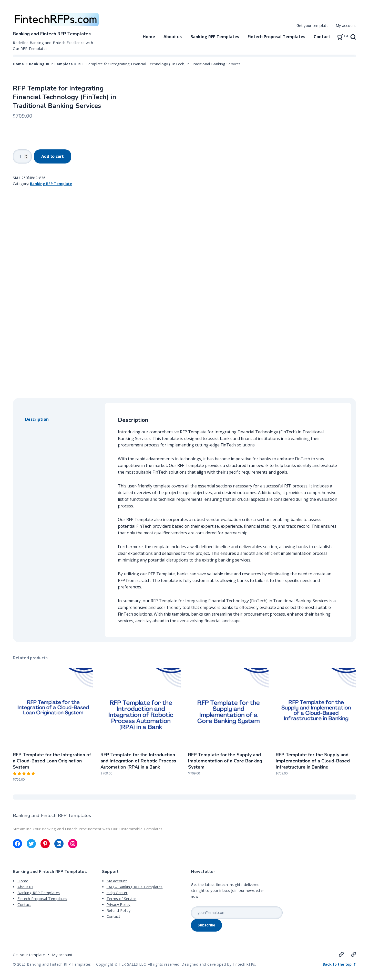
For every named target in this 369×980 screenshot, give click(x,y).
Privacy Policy (119, 905)
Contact (322, 37)
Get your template (312, 25)
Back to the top (338, 964)
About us (173, 37)
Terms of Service (122, 899)
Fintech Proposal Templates (276, 37)
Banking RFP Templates (215, 37)
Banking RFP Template (51, 64)
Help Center (117, 893)
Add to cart (52, 156)
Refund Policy (119, 910)
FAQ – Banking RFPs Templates (135, 887)
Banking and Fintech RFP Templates (52, 34)
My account (346, 25)
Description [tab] (37, 419)
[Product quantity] (22, 156)
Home (149, 37)
